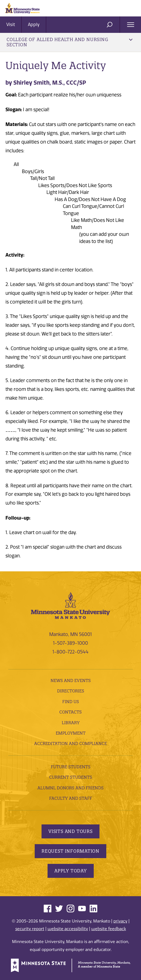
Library (71, 723)
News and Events (71, 680)
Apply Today (71, 871)
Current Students (71, 777)
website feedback (109, 929)
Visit (11, 25)
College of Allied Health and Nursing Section (70, 42)
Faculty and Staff (71, 798)
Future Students (71, 767)
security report (30, 929)
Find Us (71, 702)
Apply (34, 25)
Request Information (70, 851)
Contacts (70, 712)
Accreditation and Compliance (70, 743)
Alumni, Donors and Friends (70, 788)
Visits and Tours (70, 831)
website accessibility (68, 929)
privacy (120, 921)
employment (71, 733)
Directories (71, 691)
